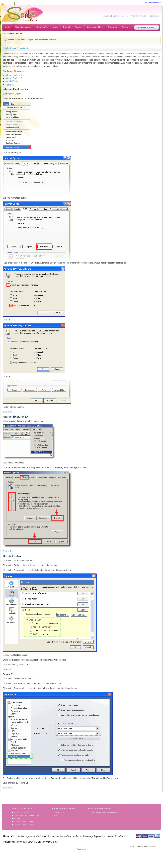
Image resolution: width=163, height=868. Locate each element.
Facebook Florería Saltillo (24, 825)
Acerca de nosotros (21, 812)
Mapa (56, 815)
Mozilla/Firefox (12, 81)
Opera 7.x (10, 84)
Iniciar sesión (153, 16)
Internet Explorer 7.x (15, 75)
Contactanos (59, 812)
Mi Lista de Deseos (121, 16)
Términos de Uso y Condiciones (26, 815)
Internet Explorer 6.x (15, 78)
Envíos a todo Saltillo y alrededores (104, 812)
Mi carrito (134, 16)
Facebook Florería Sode (23, 822)
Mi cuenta (107, 16)
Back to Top (8, 412)
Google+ (17, 818)
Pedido (143, 16)
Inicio (5, 33)
